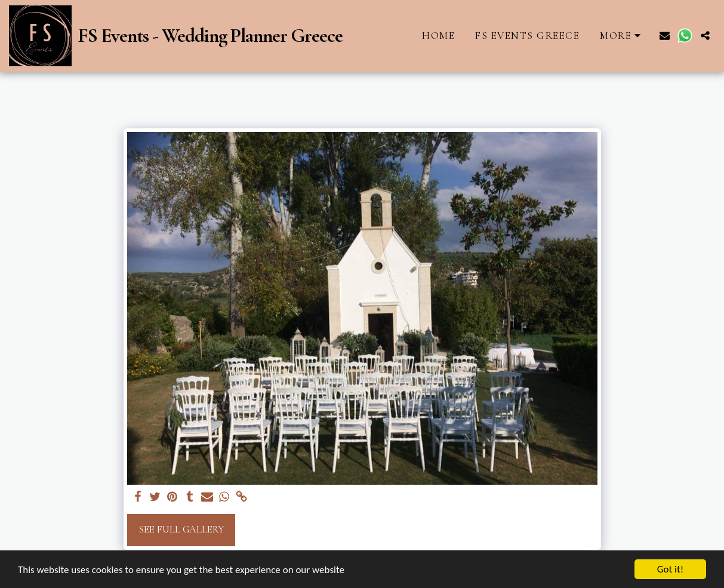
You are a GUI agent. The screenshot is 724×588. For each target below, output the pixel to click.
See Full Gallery (181, 529)
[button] (665, 36)
